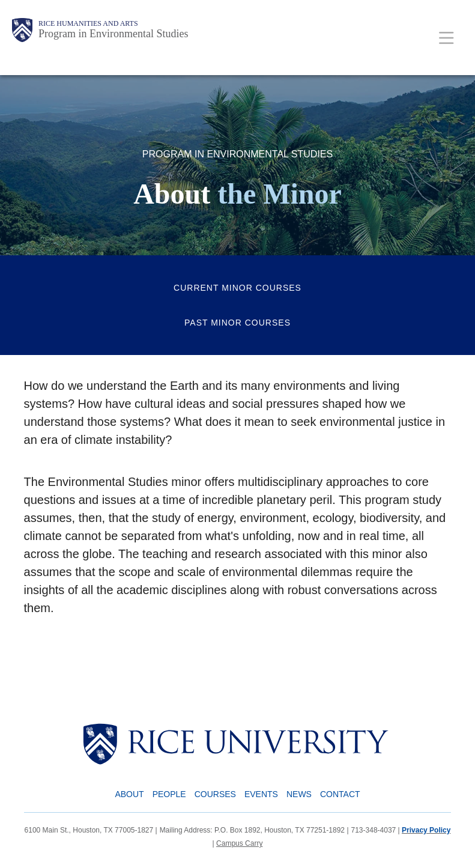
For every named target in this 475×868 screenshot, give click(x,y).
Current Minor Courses (237, 288)
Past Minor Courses (237, 323)
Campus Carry (239, 843)
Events (261, 794)
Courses (215, 794)
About (129, 794)
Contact (340, 794)
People (169, 794)
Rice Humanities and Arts (88, 23)
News (299, 794)
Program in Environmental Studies (113, 34)
